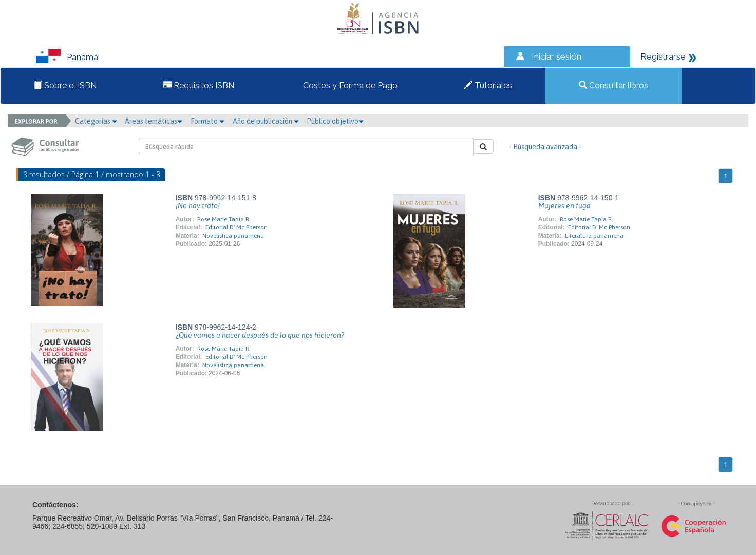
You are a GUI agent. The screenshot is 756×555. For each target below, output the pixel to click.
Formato (207, 121)
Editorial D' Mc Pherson (237, 227)
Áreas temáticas (154, 121)
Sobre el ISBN (65, 85)
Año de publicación (266, 121)
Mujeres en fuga (564, 206)
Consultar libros (613, 85)
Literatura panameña (594, 236)
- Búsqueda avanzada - (545, 147)
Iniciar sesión (556, 56)
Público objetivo (335, 121)
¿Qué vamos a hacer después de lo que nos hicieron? (260, 335)
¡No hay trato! (198, 206)
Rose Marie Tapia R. (224, 219)
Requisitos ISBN (199, 85)
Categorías (96, 121)
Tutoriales (488, 85)
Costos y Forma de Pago (349, 85)
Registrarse (663, 56)
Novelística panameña (233, 236)
